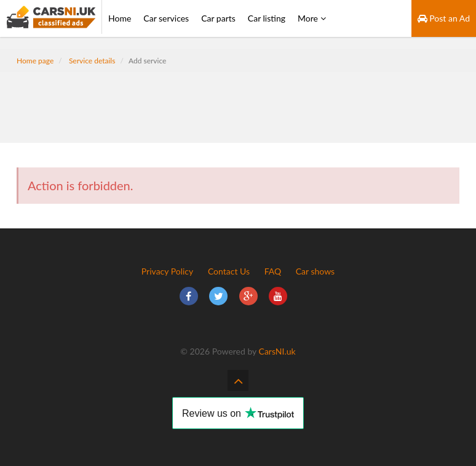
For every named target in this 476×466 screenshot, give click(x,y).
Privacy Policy (167, 271)
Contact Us (229, 271)
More (312, 18)
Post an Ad (444, 18)
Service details (92, 61)
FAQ (273, 271)
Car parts (218, 18)
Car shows (315, 271)
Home (120, 18)
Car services (166, 18)
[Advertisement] (238, 100)
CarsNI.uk (277, 351)
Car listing (267, 18)
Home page (35, 61)
